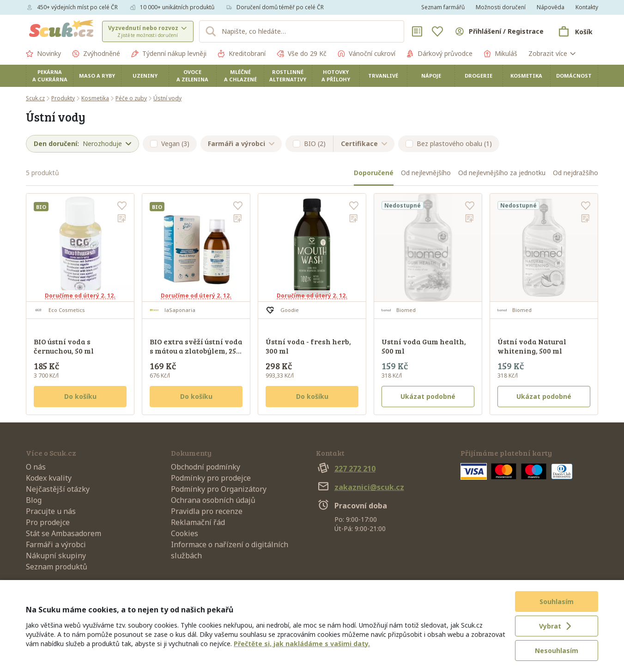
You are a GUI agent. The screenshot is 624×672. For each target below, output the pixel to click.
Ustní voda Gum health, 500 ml (424, 346)
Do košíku (80, 396)
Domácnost (574, 76)
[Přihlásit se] (499, 31)
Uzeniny (145, 76)
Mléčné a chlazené (240, 76)
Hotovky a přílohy (336, 76)
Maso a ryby (97, 76)
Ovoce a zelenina (192, 76)
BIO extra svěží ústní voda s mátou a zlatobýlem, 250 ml (196, 351)
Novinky (43, 54)
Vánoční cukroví (367, 54)
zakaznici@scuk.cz (360, 487)
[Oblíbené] (437, 31)
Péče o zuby (131, 98)
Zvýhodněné (96, 54)
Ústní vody (167, 98)
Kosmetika (526, 76)
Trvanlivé (383, 76)
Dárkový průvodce (439, 54)
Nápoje (431, 76)
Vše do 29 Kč (302, 54)
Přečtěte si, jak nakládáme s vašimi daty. (302, 644)
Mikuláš (500, 54)
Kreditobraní (242, 54)
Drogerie (479, 76)
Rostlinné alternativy (288, 76)
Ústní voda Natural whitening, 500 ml (532, 346)
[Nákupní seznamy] (417, 31)
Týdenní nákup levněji (169, 54)
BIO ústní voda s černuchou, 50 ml (64, 346)
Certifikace (364, 144)
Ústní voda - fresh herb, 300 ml (308, 346)
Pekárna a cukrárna (50, 76)
